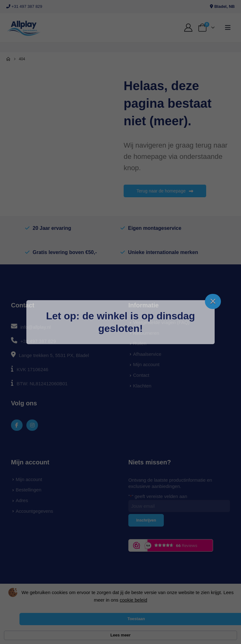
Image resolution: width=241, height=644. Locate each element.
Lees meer (120, 635)
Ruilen (140, 343)
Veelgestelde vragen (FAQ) (161, 322)
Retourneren (146, 333)
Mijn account (146, 364)
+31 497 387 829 (24, 6)
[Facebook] (17, 425)
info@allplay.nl (36, 327)
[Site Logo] (24, 28)
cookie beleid (133, 600)
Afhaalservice (147, 354)
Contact (141, 375)
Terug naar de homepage (165, 191)
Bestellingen (29, 490)
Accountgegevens (34, 511)
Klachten (142, 386)
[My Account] (188, 28)
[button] (228, 28)
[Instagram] (32, 425)
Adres (22, 500)
